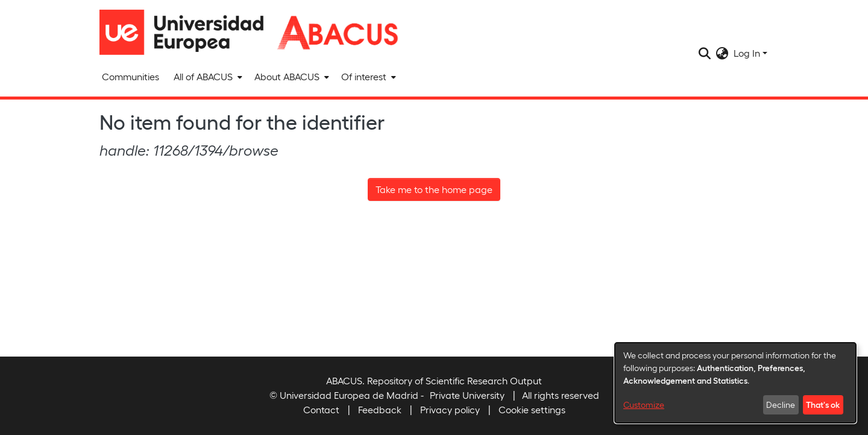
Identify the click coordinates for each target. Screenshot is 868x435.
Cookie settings (532, 409)
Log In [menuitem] (747, 53)
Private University (467, 395)
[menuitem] (207, 77)
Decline (781, 405)
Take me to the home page (434, 189)
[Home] (187, 32)
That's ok (823, 404)
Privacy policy (450, 409)
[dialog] (735, 383)
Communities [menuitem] (131, 76)
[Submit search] (705, 53)
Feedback (380, 409)
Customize (644, 405)
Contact (321, 409)
